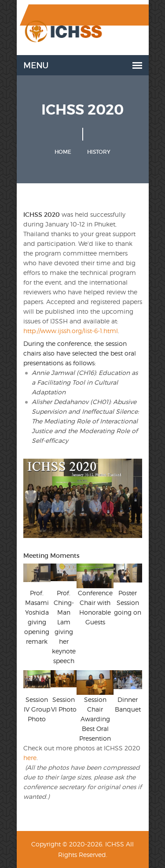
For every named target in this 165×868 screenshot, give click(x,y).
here (30, 758)
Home (63, 152)
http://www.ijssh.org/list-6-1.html (71, 331)
